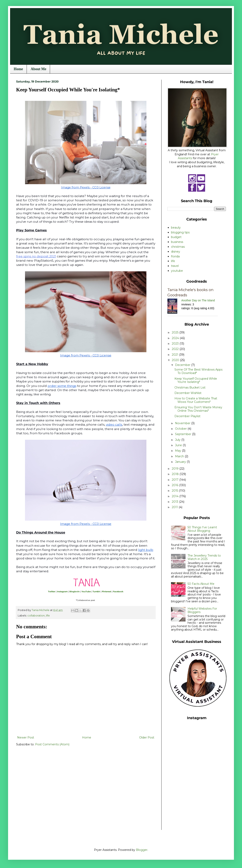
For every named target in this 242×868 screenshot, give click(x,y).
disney (176, 252)
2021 (175, 355)
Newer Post (26, 737)
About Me (39, 69)
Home (18, 69)
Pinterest (106, 592)
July (178, 440)
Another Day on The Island (198, 300)
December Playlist (187, 416)
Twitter (52, 592)
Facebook (118, 592)
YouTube (86, 592)
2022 (176, 349)
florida (175, 256)
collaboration (36, 616)
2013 (175, 502)
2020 (176, 360)
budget (176, 237)
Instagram (62, 592)
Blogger (142, 850)
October (181, 429)
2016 (175, 485)
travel (175, 266)
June (179, 445)
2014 (176, 496)
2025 (176, 332)
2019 (176, 469)
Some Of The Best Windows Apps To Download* (198, 371)
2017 (176, 480)
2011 (175, 507)
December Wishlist (188, 393)
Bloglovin (75, 592)
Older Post (147, 737)
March (180, 456)
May (178, 451)
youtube (177, 271)
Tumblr (96, 592)
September (184, 434)
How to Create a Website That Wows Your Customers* (196, 400)
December (183, 365)
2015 (175, 491)
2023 (176, 344)
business (177, 242)
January (181, 462)
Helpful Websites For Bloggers (202, 610)
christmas (178, 247)
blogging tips (180, 232)
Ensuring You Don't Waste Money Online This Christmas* (198, 409)
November (183, 423)
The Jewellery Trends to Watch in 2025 (204, 557)
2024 (176, 338)
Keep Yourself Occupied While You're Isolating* (196, 380)
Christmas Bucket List (190, 388)
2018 (176, 474)
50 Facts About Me (201, 584)
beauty (176, 228)
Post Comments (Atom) (52, 744)
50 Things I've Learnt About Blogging (202, 529)
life (48, 616)
